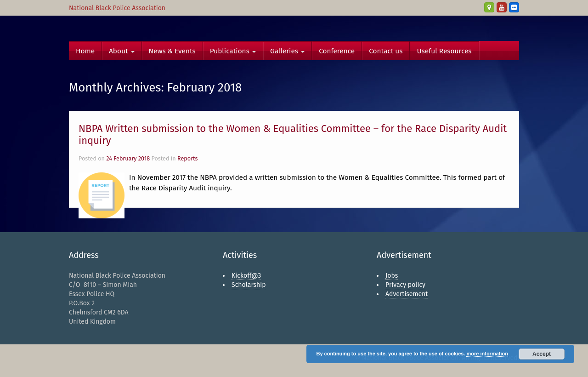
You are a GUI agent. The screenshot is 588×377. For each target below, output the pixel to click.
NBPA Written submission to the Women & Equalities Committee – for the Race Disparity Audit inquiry (293, 134)
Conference (337, 51)
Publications (233, 51)
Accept (542, 354)
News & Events (172, 51)
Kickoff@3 (246, 276)
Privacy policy (405, 285)
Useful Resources (444, 51)
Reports (187, 158)
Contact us (386, 51)
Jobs (392, 276)
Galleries (287, 51)
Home (85, 51)
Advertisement (407, 294)
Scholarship (249, 285)
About (122, 51)
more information (487, 354)
